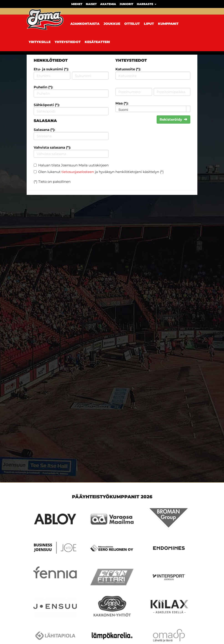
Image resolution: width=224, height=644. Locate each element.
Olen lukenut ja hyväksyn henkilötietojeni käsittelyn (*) (101, 172)
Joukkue (112, 24)
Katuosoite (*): (128, 69)
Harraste (147, 4)
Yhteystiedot (68, 42)
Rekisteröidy (173, 119)
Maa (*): (122, 103)
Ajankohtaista (85, 24)
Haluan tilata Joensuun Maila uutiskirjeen (73, 165)
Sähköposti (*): (47, 105)
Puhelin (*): (43, 87)
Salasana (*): (44, 130)
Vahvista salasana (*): (52, 147)
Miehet (77, 4)
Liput (149, 24)
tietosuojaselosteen (78, 172)
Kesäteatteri (97, 42)
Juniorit (126, 4)
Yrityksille (40, 42)
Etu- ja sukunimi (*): (51, 69)
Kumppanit (168, 24)
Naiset (91, 4)
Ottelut (132, 24)
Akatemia (108, 4)
